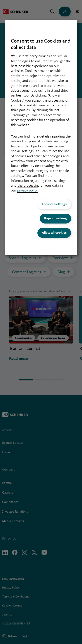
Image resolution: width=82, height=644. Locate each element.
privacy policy (27, 190)
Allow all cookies (54, 233)
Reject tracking (55, 218)
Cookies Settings (54, 204)
